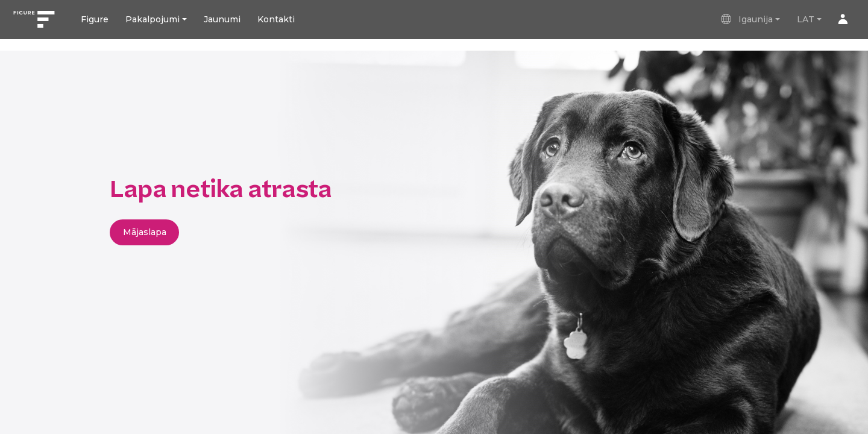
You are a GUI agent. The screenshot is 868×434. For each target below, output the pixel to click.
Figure (95, 19)
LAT (806, 19)
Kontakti (276, 19)
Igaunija (746, 19)
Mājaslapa (145, 232)
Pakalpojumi (153, 19)
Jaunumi (222, 19)
